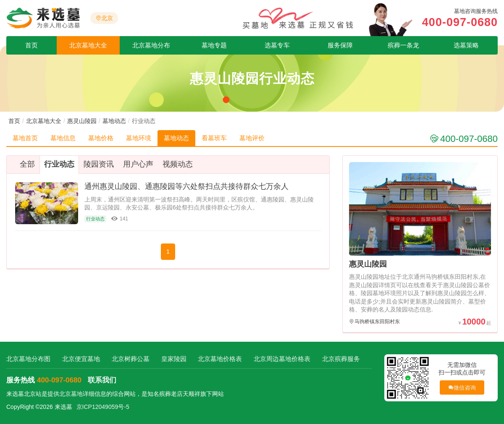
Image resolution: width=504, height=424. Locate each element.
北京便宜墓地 (81, 359)
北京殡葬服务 (341, 359)
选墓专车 (277, 45)
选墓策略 (466, 45)
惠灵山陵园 (82, 121)
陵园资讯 (99, 164)
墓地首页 (25, 138)
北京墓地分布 (151, 45)
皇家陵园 (174, 359)
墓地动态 (114, 121)
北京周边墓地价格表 (282, 359)
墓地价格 (101, 138)
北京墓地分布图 (28, 359)
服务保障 (340, 45)
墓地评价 (252, 138)
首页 (31, 45)
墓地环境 (139, 138)
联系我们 (102, 380)
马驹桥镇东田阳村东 (377, 322)
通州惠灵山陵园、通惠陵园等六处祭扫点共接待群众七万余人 (186, 186)
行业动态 (59, 164)
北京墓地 (71, 394)
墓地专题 (214, 45)
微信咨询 (462, 388)
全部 (27, 164)
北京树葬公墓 (131, 359)
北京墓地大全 (88, 45)
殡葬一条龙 (403, 45)
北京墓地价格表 (220, 359)
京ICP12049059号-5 (103, 407)
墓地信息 (63, 138)
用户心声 (138, 164)
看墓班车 (214, 138)
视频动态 (178, 164)
